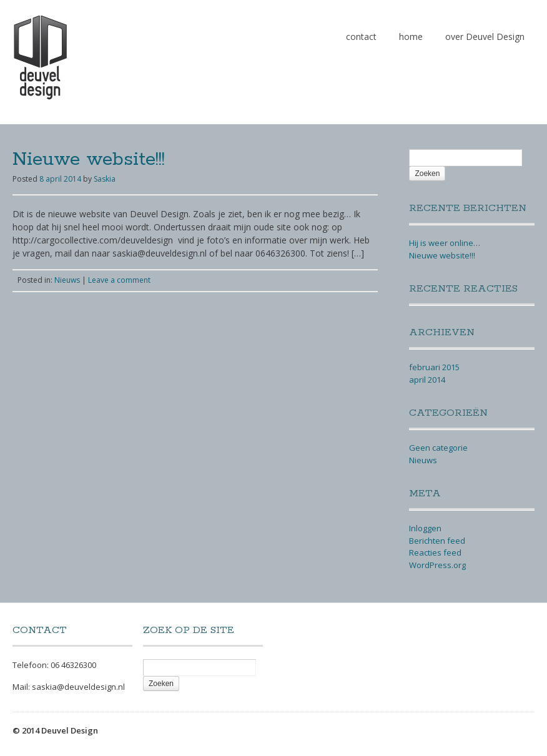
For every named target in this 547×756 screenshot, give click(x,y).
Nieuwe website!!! (89, 160)
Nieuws (67, 280)
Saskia (105, 179)
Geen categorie (438, 448)
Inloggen (425, 528)
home (411, 37)
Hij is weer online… (445, 243)
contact (361, 37)
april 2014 (427, 380)
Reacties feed (435, 552)
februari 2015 (434, 367)
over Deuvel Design (485, 37)
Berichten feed (437, 541)
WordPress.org (437, 565)
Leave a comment (119, 280)
